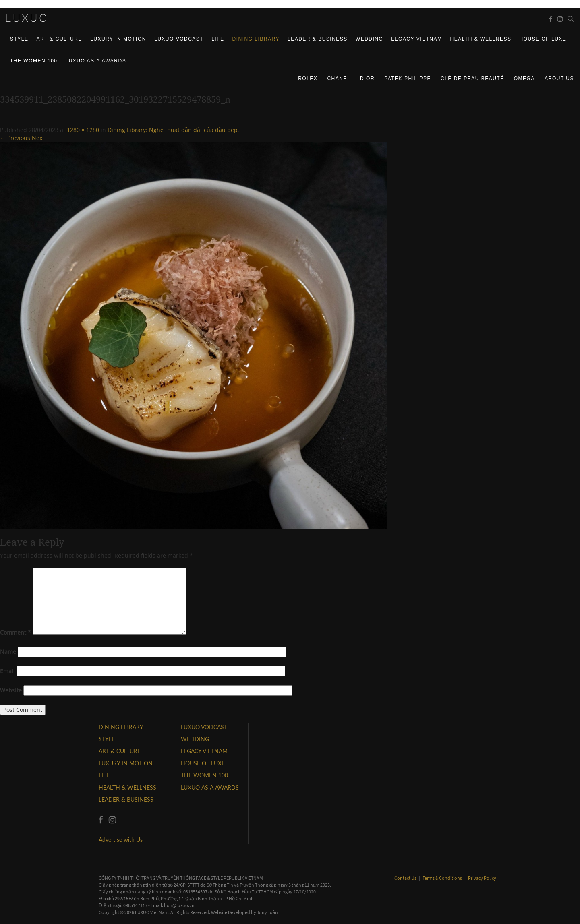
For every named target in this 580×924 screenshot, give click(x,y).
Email (7, 671)
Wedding (370, 39)
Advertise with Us (121, 840)
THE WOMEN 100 (34, 61)
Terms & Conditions (443, 878)
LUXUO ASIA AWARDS (96, 61)
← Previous (15, 138)
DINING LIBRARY (256, 39)
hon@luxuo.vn (179, 905)
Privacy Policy (482, 878)
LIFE (218, 39)
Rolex (308, 79)
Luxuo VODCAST (179, 39)
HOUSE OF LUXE (543, 39)
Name (8, 652)
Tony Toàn (267, 912)
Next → (42, 138)
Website (11, 690)
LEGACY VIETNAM (416, 39)
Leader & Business (318, 39)
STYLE (19, 39)
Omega (524, 79)
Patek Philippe (408, 79)
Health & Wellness (481, 39)
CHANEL (339, 79)
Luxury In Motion (118, 39)
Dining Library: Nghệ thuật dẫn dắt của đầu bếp (173, 130)
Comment (16, 632)
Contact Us (406, 878)
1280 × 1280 (83, 130)
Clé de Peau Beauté (472, 79)
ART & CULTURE (60, 39)
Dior (367, 79)
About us (559, 79)
